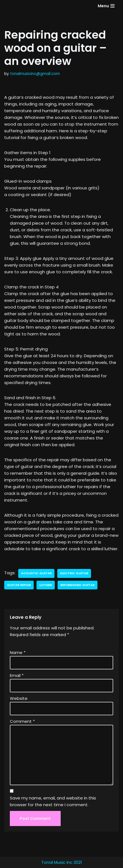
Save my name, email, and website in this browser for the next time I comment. (53, 801)
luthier (46, 585)
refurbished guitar (78, 585)
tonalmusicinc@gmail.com (35, 74)
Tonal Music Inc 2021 (62, 862)
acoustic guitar (36, 573)
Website (19, 698)
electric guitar (74, 573)
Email (17, 675)
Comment (22, 721)
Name (18, 652)
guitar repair (19, 585)
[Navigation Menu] (106, 6)
